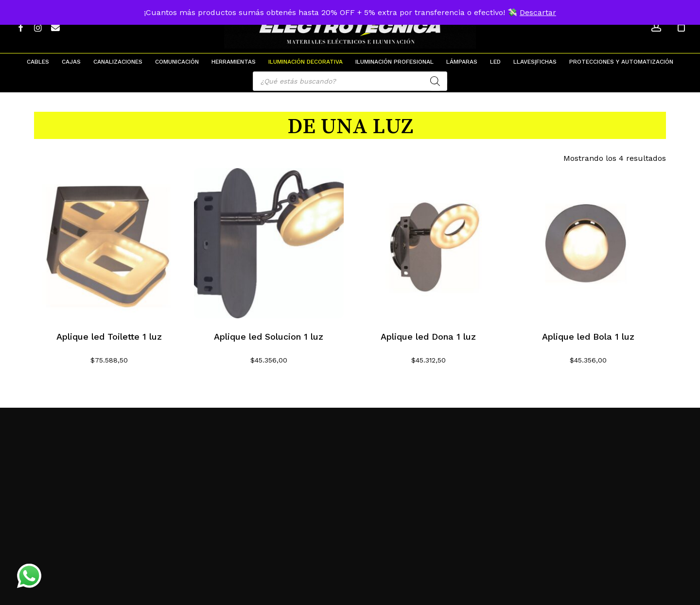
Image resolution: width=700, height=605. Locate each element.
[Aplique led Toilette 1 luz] (109, 243)
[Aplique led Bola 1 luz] (588, 243)
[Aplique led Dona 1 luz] (429, 243)
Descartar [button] (538, 12)
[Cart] (681, 27)
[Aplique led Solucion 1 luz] (269, 243)
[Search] (435, 81)
